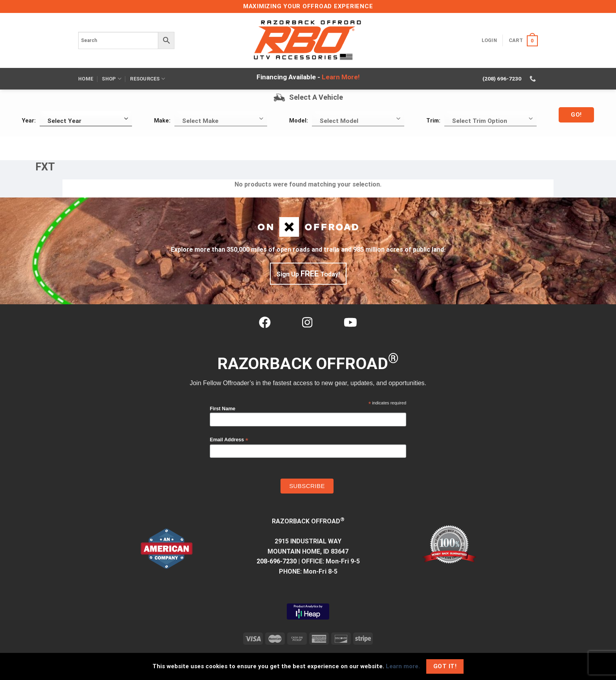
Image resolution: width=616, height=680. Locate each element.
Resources (148, 79)
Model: (299, 121)
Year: (29, 121)
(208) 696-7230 (502, 79)
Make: (162, 121)
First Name (223, 409)
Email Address (229, 440)
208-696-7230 (277, 561)
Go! (576, 115)
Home (86, 79)
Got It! (445, 666)
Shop (111, 79)
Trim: (433, 121)
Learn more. (403, 666)
